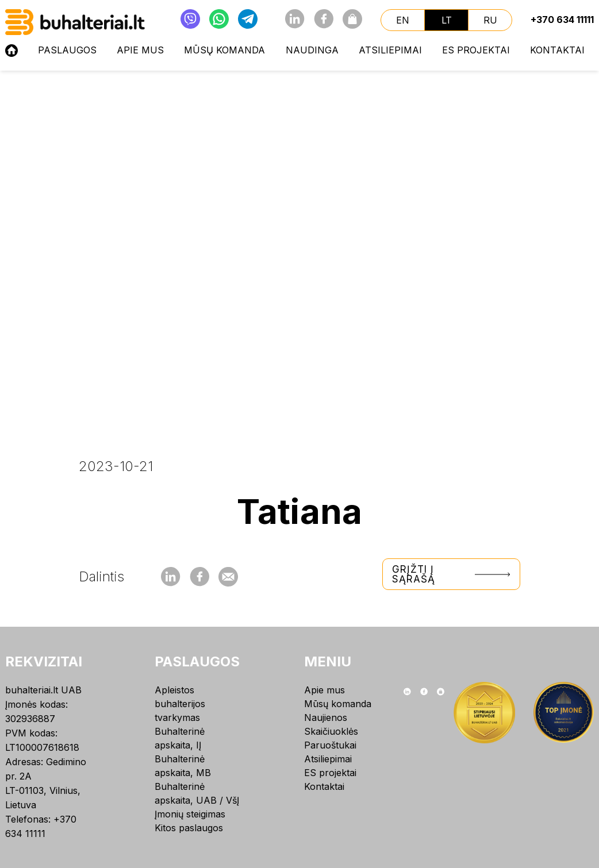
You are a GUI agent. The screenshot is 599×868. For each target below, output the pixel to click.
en (403, 20)
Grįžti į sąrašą (451, 574)
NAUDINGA (312, 50)
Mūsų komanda (224, 50)
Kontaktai (557, 50)
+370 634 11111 (562, 20)
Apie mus (140, 50)
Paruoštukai (330, 745)
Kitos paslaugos (189, 828)
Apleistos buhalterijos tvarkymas (180, 704)
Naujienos (326, 717)
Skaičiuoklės (331, 731)
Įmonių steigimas (190, 814)
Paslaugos (67, 50)
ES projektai (476, 50)
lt (447, 20)
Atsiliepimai (390, 50)
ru (490, 20)
